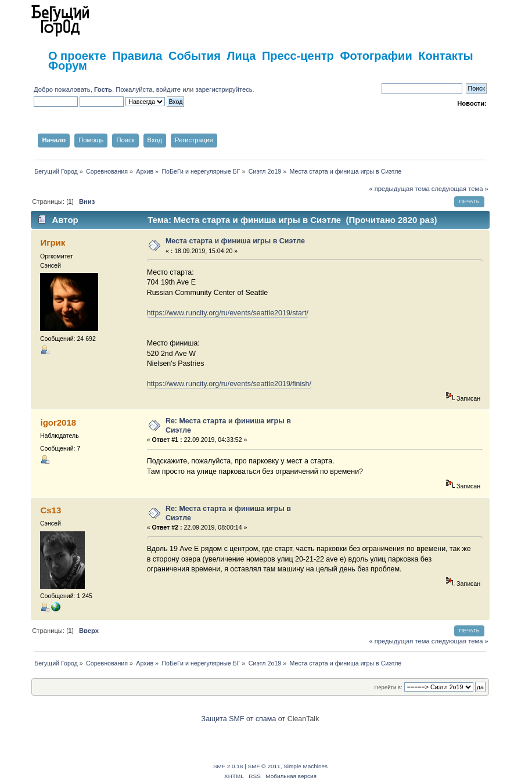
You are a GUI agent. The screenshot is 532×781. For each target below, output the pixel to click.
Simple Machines (305, 766)
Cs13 (51, 510)
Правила (137, 56)
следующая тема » (460, 189)
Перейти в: (388, 687)
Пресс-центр (298, 56)
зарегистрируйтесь (224, 89)
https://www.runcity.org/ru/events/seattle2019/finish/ (229, 384)
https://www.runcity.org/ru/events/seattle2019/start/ (228, 313)
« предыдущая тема (399, 189)
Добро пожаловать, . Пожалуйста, (95, 89)
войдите (168, 89)
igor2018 (58, 422)
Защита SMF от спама (239, 719)
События (195, 56)
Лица (241, 56)
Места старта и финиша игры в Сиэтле (235, 241)
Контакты (445, 56)
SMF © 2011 (264, 766)
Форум (68, 66)
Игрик (53, 242)
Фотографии (376, 56)
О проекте (77, 56)
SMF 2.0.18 (228, 766)
